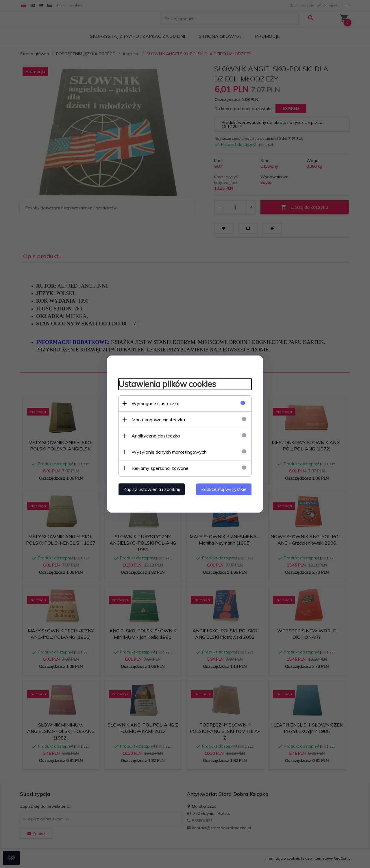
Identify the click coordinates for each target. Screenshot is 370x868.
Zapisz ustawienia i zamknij (152, 489)
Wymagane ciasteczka (156, 403)
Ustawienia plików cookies (167, 384)
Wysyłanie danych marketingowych (169, 452)
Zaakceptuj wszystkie (224, 489)
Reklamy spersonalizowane (160, 468)
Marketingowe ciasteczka (158, 420)
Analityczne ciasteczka (156, 436)
